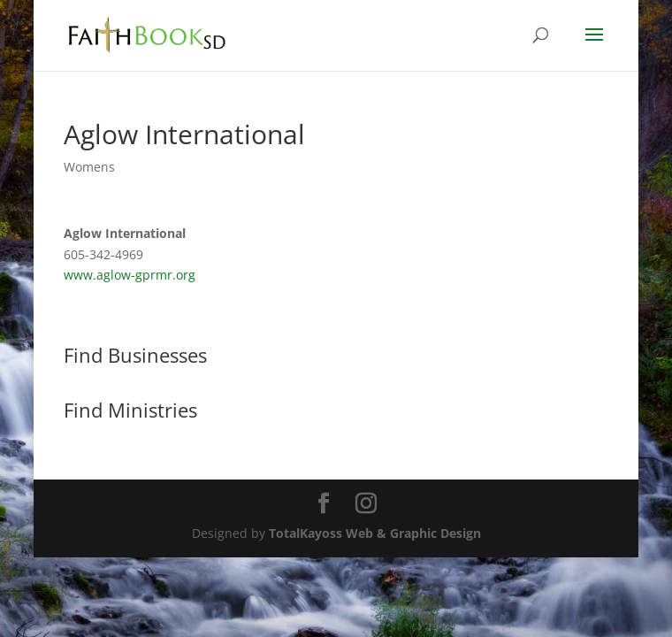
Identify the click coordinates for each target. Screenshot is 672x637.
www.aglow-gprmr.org (130, 275)
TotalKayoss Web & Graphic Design (375, 533)
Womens (89, 167)
